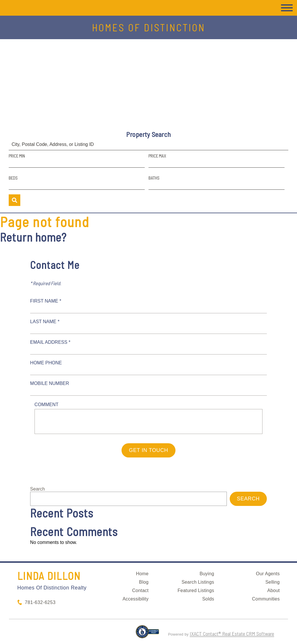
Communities (266, 599)
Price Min (17, 156)
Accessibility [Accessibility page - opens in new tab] (135, 599)
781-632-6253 (40, 602)
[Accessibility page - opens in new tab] (147, 634)
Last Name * (45, 322)
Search (38, 489)
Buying (207, 574)
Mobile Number (50, 383)
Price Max (157, 156)
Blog (144, 582)
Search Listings (198, 582)
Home (142, 574)
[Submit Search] (15, 200)
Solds (208, 599)
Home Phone (46, 363)
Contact (141, 590)
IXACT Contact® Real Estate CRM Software (232, 634)
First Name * (46, 301)
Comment (47, 405)
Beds (13, 178)
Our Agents (268, 574)
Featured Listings (196, 590)
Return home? (33, 237)
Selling (272, 582)
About (274, 590)
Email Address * (50, 342)
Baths (154, 178)
